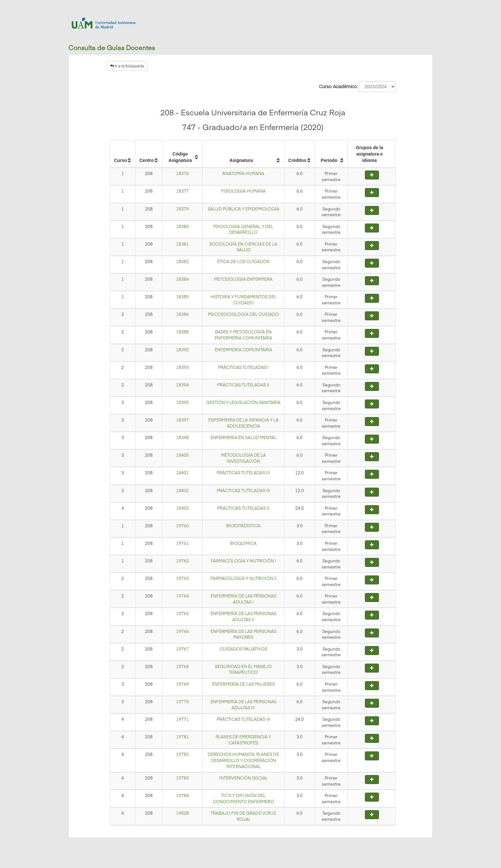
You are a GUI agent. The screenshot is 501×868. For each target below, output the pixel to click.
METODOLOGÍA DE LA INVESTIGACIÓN (243, 458)
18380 (182, 226)
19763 (182, 578)
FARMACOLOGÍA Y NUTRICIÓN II (243, 578)
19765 (182, 613)
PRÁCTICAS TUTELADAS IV (243, 491)
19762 (182, 561)
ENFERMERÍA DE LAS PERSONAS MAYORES (243, 634)
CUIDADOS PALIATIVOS (243, 649)
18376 (182, 173)
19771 (182, 719)
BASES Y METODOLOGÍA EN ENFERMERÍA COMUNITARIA (243, 335)
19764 (182, 596)
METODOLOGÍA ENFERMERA (243, 279)
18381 (182, 244)
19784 (182, 796)
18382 (182, 262)
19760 (182, 526)
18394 (182, 385)
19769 (182, 684)
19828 (182, 813)
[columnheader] (123, 154)
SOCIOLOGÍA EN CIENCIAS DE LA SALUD (243, 247)
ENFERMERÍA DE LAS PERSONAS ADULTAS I (243, 599)
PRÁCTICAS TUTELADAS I (243, 367)
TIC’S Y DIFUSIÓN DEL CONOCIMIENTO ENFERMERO (243, 799)
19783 (182, 778)
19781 (182, 737)
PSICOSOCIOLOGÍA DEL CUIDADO (243, 314)
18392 (182, 350)
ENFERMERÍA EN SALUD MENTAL (243, 438)
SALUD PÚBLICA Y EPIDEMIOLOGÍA (243, 209)
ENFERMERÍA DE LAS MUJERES (243, 684)
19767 (182, 649)
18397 (182, 420)
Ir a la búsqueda (127, 66)
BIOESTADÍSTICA (243, 526)
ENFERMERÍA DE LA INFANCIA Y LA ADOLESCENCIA (243, 423)
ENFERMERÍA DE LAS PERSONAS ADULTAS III (243, 705)
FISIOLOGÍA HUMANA (243, 191)
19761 (182, 543)
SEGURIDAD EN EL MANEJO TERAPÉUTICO (243, 670)
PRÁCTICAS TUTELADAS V (243, 508)
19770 (182, 702)
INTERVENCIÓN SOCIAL (243, 778)
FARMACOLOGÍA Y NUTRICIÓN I (243, 561)
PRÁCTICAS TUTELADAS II (243, 385)
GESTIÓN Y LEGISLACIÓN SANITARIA (243, 402)
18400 (182, 455)
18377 (182, 191)
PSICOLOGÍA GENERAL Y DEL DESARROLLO (243, 229)
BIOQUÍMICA (243, 543)
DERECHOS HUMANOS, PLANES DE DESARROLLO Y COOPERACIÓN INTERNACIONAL (243, 760)
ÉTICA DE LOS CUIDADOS (243, 262)
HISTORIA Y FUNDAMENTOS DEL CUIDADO (243, 300)
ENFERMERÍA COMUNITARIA (243, 350)
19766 (182, 631)
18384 (182, 279)
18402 (182, 491)
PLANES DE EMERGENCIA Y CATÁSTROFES (243, 740)
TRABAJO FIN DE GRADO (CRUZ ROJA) (243, 816)
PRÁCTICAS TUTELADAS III (243, 473)
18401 (182, 473)
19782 (182, 754)
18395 (182, 402)
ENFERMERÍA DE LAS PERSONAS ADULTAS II (243, 617)
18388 (182, 332)
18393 (182, 367)
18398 (182, 438)
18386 (182, 314)
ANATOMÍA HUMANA (243, 173)
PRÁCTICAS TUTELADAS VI (243, 719)
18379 (182, 209)
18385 (182, 297)
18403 (182, 508)
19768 (182, 666)
